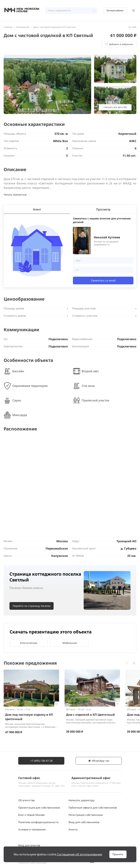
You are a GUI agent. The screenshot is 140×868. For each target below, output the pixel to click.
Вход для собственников (84, 822)
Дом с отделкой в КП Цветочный (90, 715)
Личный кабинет (115, 10)
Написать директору (81, 800)
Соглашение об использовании (80, 854)
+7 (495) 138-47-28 (41, 761)
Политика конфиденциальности (38, 822)
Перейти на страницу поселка (32, 606)
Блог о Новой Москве (31, 815)
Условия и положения (32, 829)
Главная (8, 27)
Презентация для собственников (39, 808)
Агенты (73, 829)
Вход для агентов (29, 845)
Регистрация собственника (86, 815)
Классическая (29, 643)
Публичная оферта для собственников (93, 808)
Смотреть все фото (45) (115, 107)
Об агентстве (27, 800)
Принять (118, 854)
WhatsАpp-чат (99, 761)
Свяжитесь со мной (103, 280)
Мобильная (70, 643)
